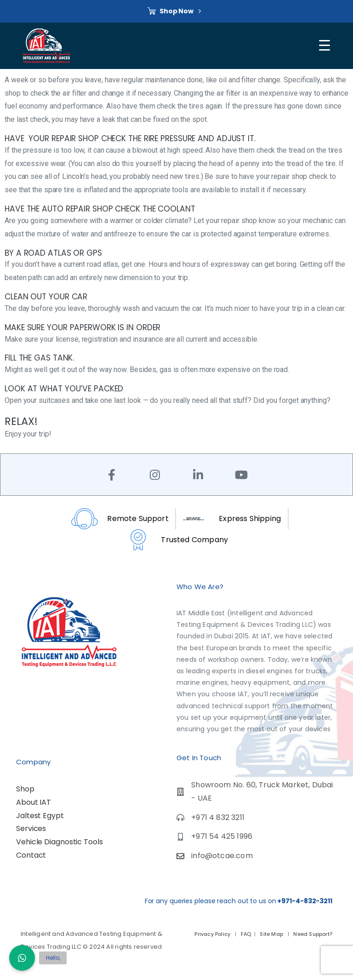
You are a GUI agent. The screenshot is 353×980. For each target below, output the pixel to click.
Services (31, 828)
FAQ (246, 934)
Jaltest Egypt (40, 816)
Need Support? (312, 934)
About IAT (34, 802)
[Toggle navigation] (326, 46)
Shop (25, 789)
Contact (31, 855)
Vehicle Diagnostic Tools (60, 842)
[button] (22, 958)
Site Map (272, 934)
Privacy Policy (213, 934)
